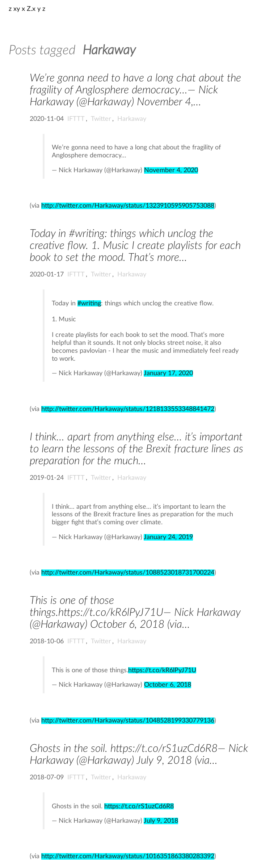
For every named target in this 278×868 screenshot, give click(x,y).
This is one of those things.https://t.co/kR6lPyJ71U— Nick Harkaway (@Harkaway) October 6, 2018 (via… (135, 613)
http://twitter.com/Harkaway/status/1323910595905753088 (128, 206)
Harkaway (132, 119)
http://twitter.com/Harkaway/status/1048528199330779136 (128, 721)
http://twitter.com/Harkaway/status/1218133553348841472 (128, 409)
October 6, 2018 (168, 685)
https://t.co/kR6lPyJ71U (162, 670)
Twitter (101, 119)
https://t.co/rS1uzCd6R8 (139, 806)
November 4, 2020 (171, 170)
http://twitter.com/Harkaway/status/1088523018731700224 (128, 573)
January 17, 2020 (168, 373)
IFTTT (76, 119)
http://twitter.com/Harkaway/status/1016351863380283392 (128, 856)
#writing (89, 303)
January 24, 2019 (168, 537)
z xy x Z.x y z (27, 9)
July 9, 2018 (161, 821)
